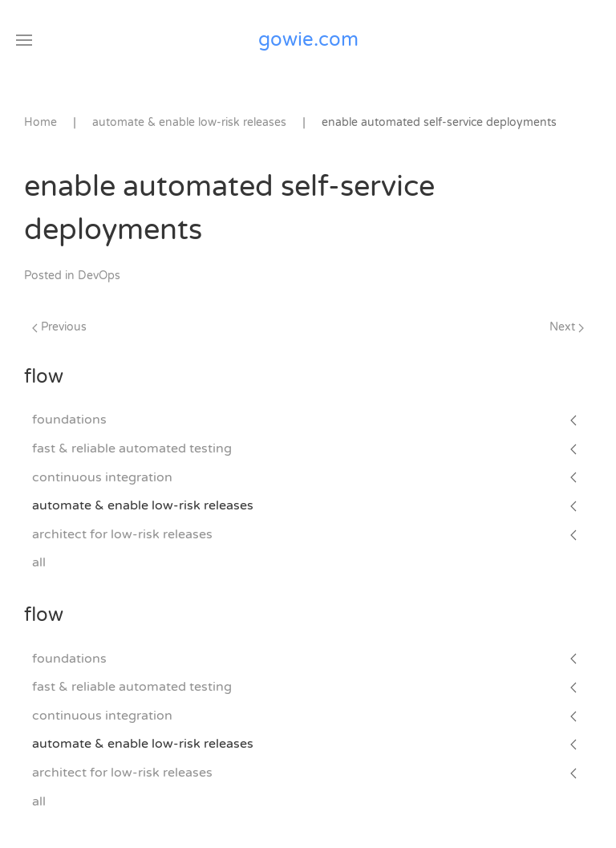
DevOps (99, 276)
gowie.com (308, 40)
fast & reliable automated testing (132, 448)
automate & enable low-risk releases (143, 505)
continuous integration (102, 477)
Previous (59, 327)
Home (41, 122)
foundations (69, 420)
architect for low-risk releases (122, 534)
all (39, 562)
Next (567, 327)
